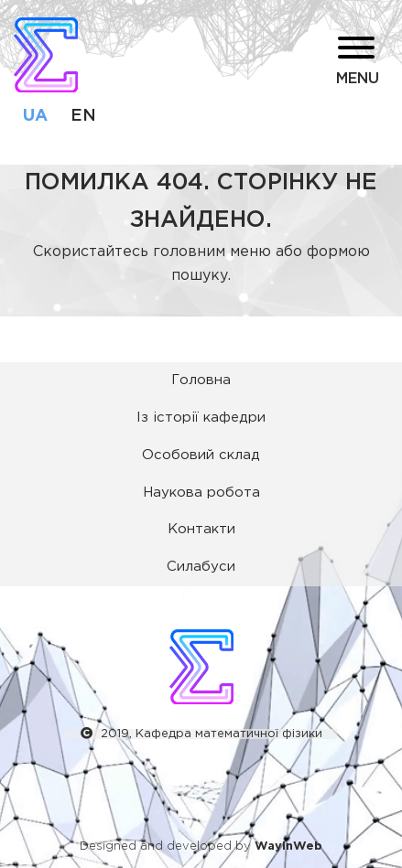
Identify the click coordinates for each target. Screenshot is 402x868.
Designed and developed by (201, 847)
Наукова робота (201, 493)
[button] (295, 64)
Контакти (201, 529)
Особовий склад (201, 455)
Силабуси (201, 567)
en (83, 116)
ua (35, 116)
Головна (201, 380)
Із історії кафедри (201, 418)
